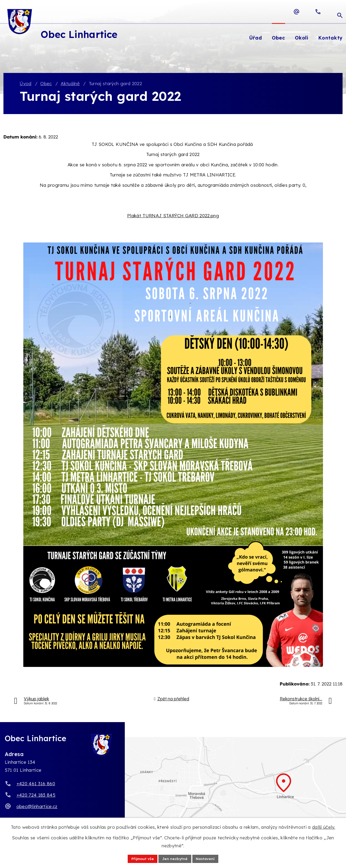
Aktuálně (70, 84)
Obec (46, 84)
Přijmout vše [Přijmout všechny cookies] (142, 858)
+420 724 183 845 (36, 795)
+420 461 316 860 (36, 784)
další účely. (324, 827)
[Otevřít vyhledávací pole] (340, 12)
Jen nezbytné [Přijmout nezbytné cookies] (175, 858)
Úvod (25, 84)
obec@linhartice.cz (37, 807)
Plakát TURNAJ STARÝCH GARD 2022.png (173, 216)
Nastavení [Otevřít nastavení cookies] (206, 858)
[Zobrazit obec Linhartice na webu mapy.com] (173, 789)
